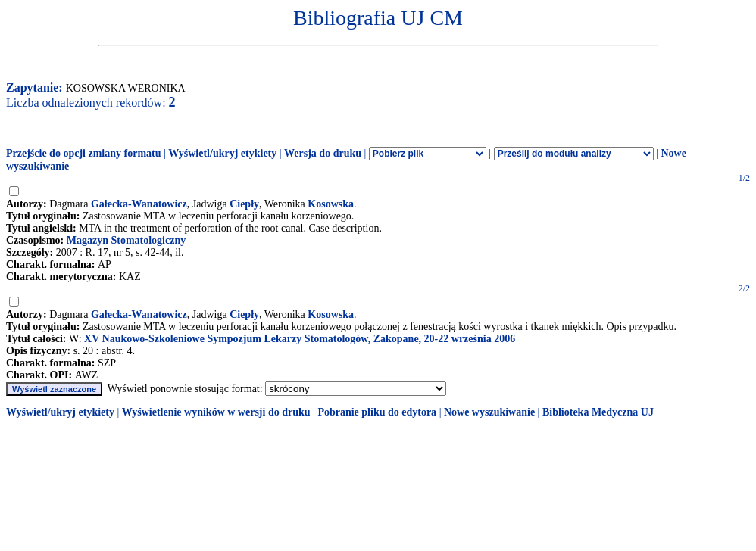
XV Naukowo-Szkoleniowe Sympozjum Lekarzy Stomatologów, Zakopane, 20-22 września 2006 (300, 339)
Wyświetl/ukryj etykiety (222, 153)
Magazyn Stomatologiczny (126, 240)
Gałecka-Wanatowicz (139, 204)
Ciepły (244, 204)
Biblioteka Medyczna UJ (598, 412)
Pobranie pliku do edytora (377, 412)
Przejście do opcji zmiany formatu (84, 153)
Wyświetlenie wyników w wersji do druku (216, 412)
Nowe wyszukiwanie (489, 412)
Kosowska (331, 204)
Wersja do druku (323, 153)
